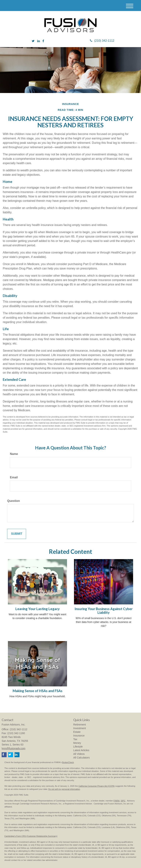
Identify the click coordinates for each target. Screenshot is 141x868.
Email (14, 477)
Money (77, 743)
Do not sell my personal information (64, 789)
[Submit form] (17, 534)
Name (14, 454)
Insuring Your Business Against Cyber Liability (104, 611)
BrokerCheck (68, 762)
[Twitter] (33, 41)
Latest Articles (81, 750)
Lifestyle (78, 747)
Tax (75, 739)
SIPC (123, 801)
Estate (77, 732)
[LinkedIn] (39, 41)
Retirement (79, 725)
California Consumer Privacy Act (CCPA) (97, 786)
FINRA (116, 801)
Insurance (79, 736)
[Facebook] (43, 41)
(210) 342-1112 (102, 41)
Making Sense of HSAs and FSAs (38, 691)
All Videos (79, 754)
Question (13, 501)
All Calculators (81, 758)
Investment (79, 728)
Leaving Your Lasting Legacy (38, 609)
